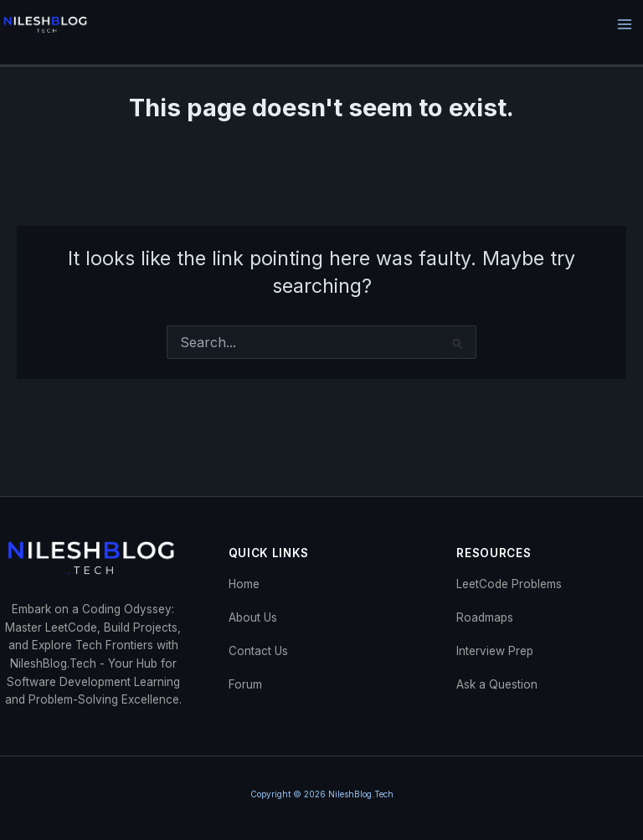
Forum (245, 684)
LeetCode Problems (509, 584)
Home (244, 584)
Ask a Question (497, 684)
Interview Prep (495, 651)
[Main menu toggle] (625, 25)
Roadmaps (485, 617)
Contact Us (258, 651)
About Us (253, 617)
